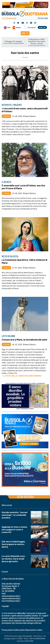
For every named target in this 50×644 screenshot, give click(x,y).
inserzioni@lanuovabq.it (11, 601)
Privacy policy (7, 630)
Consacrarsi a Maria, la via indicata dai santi (24, 340)
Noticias (18, 27)
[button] (25, 33)
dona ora (42, 27)
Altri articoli (26, 497)
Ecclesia (6, 116)
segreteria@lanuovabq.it (11, 598)
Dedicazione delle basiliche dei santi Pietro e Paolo (37, 41)
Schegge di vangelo (13, 41)
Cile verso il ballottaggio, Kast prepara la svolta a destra (14, 544)
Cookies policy (19, 630)
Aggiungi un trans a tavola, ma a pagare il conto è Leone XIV (15, 529)
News (9, 27)
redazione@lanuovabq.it (11, 596)
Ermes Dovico (29, 116)
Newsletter (32, 27)
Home (25, 57)
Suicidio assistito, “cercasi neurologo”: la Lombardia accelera (15, 515)
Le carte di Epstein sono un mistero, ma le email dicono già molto (13, 559)
